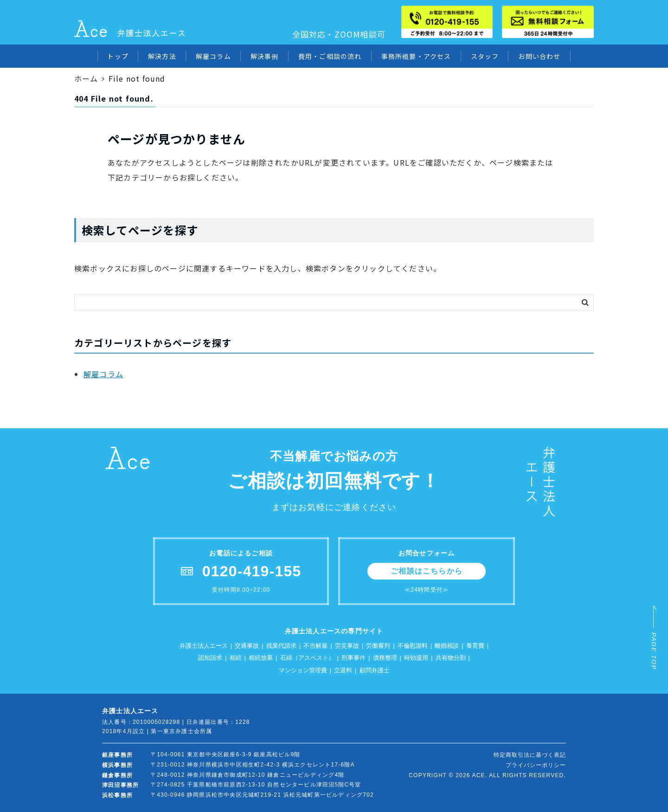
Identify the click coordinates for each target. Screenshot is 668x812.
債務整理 (385, 658)
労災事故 (347, 646)
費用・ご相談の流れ (330, 56)
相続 (236, 658)
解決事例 (265, 56)
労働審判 (378, 646)
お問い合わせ (539, 56)
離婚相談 (447, 646)
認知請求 (210, 658)
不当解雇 (315, 646)
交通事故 (247, 646)
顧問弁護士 (375, 670)
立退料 (343, 670)
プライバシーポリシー (536, 765)
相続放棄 (261, 658)
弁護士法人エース (204, 646)
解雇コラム (213, 56)
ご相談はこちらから (427, 571)
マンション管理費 (303, 670)
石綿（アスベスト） (307, 658)
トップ (118, 56)
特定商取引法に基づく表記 (530, 755)
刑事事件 (353, 658)
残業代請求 (281, 646)
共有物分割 (451, 658)
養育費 (475, 646)
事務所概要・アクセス (416, 56)
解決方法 (162, 56)
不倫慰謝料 (413, 646)
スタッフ (485, 56)
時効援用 (416, 658)
